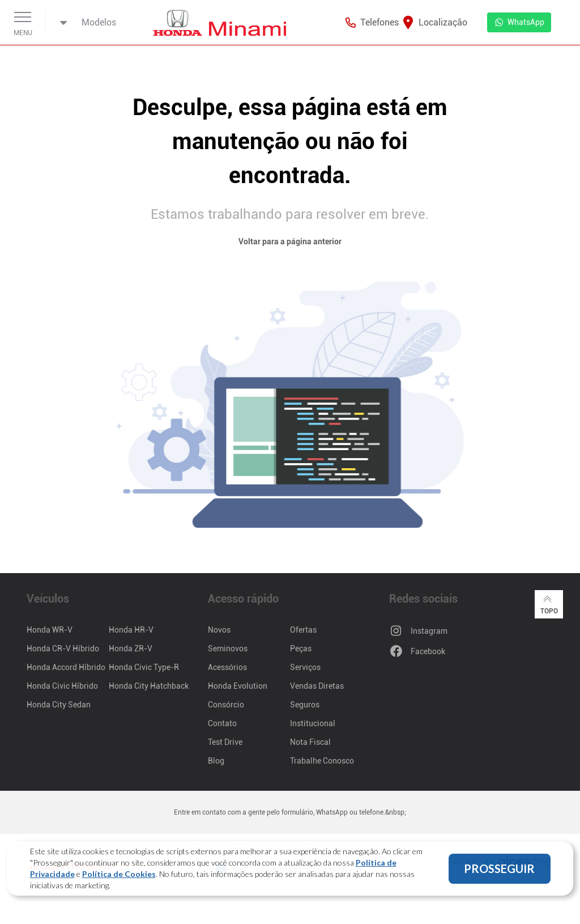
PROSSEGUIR (499, 868)
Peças (301, 649)
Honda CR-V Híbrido (63, 649)
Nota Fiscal (310, 742)
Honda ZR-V (131, 649)
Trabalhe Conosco (322, 761)
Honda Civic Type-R (144, 667)
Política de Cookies (119, 874)
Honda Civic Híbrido (62, 686)
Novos (219, 630)
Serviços (305, 667)
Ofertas (303, 630)
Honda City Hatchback (149, 686)
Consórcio (226, 705)
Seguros (305, 705)
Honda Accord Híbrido (66, 667)
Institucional (313, 723)
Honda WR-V (50, 630)
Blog (216, 761)
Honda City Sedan (59, 705)
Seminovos (228, 649)
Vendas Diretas (317, 686)
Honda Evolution (238, 686)
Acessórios (227, 667)
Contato (222, 723)
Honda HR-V (131, 630)
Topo (549, 604)
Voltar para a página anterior (290, 241)
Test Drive (225, 742)
